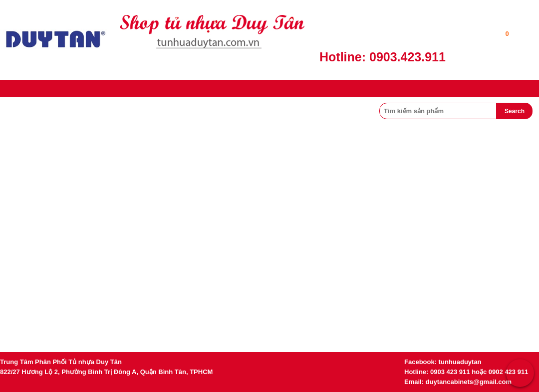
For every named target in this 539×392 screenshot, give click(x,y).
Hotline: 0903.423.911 (383, 57)
